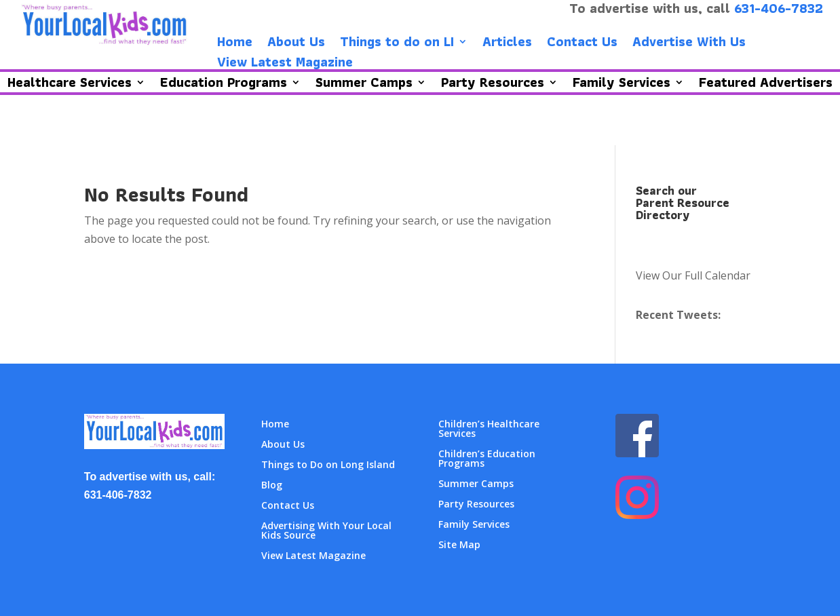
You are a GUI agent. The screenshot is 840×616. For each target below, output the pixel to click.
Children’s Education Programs (487, 459)
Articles (507, 44)
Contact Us (582, 44)
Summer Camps (476, 484)
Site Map (459, 545)
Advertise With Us (689, 44)
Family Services (474, 525)
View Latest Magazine (285, 64)
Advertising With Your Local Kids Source (326, 531)
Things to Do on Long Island (328, 465)
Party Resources (476, 505)
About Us (296, 44)
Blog (272, 486)
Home (235, 44)
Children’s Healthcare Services (489, 429)
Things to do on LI (397, 44)
